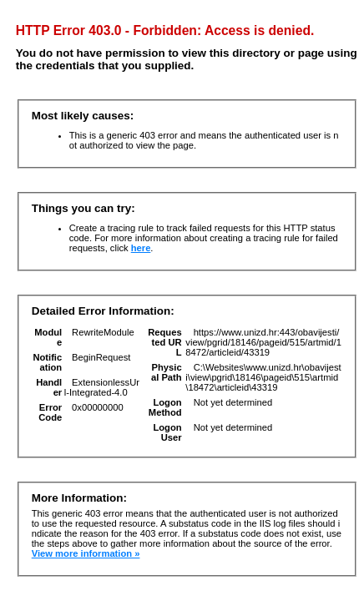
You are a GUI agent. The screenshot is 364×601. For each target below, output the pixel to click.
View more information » (86, 553)
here (141, 248)
